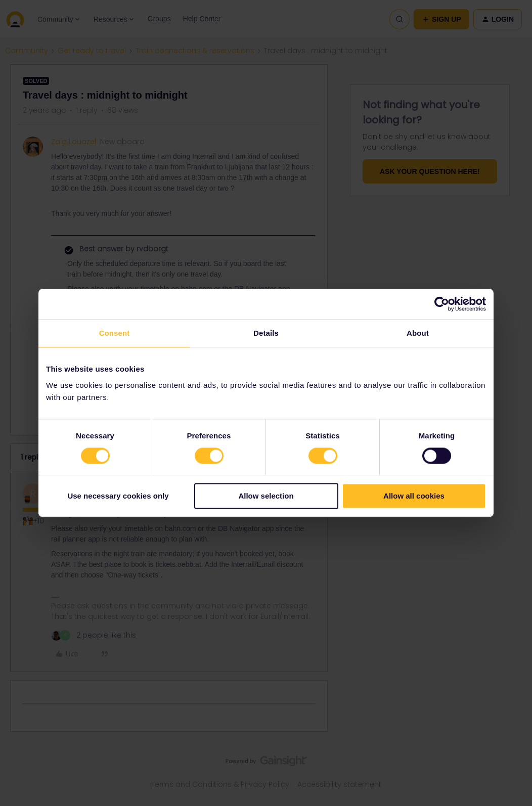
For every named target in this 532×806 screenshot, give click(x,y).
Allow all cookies (414, 496)
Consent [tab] (115, 333)
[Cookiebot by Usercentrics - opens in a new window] (442, 304)
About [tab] (418, 333)
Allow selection (266, 496)
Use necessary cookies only (118, 496)
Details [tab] (266, 333)
